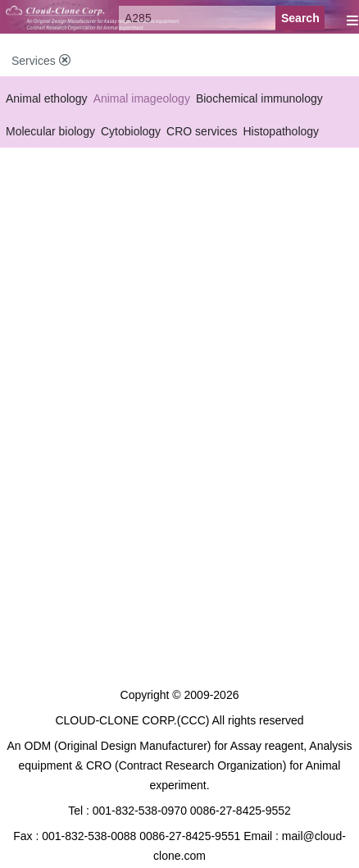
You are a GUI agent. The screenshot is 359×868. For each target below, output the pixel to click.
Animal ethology (47, 98)
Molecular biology (50, 131)
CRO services (202, 131)
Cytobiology (131, 131)
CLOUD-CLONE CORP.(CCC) (132, 720)
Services (41, 61)
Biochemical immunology (259, 98)
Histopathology (281, 131)
